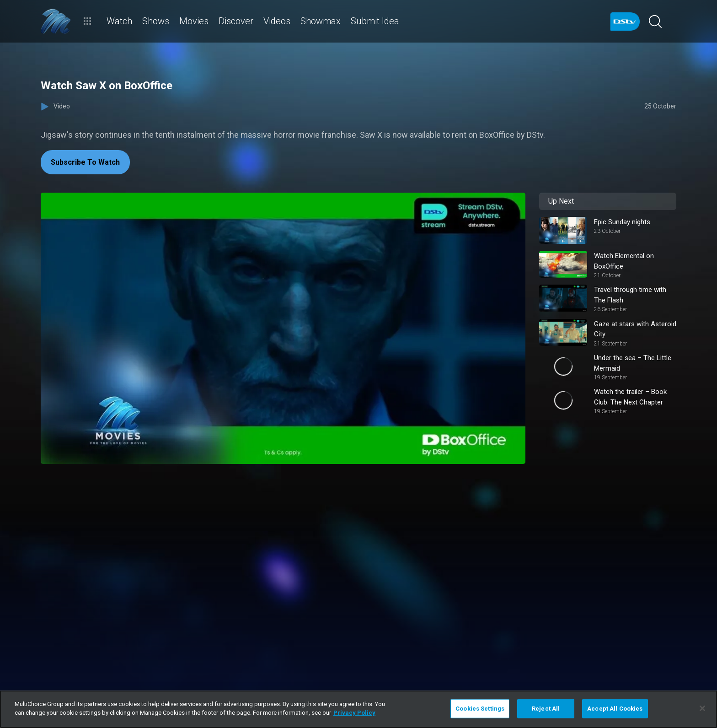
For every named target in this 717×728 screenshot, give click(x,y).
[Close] (702, 708)
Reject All (546, 709)
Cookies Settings (480, 709)
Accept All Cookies (615, 709)
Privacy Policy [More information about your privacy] (354, 713)
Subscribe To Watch (85, 162)
